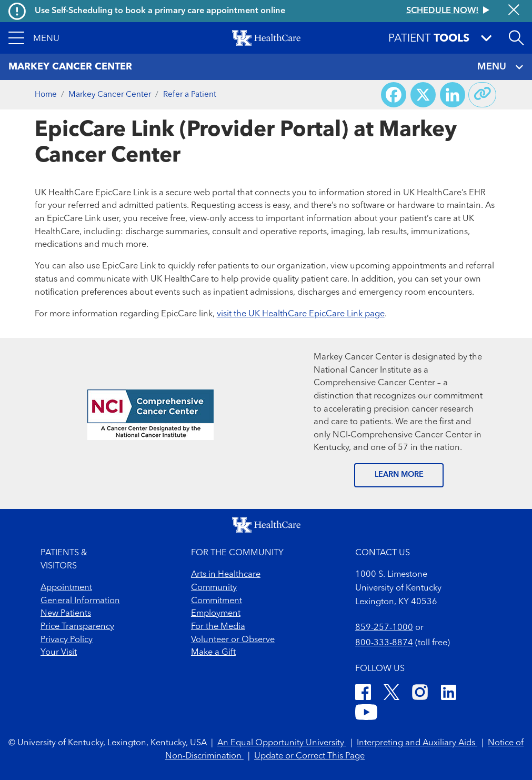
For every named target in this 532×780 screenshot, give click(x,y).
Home (46, 95)
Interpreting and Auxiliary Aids (417, 743)
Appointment (66, 588)
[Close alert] (514, 11)
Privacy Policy (67, 640)
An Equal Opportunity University (282, 743)
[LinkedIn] (449, 694)
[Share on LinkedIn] (453, 95)
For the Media (218, 627)
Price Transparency (77, 627)
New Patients (66, 614)
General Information (80, 601)
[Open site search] (516, 38)
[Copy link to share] (483, 95)
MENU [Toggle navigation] (500, 67)
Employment (216, 614)
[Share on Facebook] (394, 95)
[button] (34, 38)
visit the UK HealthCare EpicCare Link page (301, 314)
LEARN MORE (399, 475)
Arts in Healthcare (226, 575)
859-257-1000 (384, 628)
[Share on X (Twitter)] (423, 95)
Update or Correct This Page (309, 756)
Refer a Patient (190, 95)
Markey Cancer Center (110, 95)
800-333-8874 (384, 643)
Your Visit (59, 653)
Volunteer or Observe (233, 640)
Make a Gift (213, 653)
